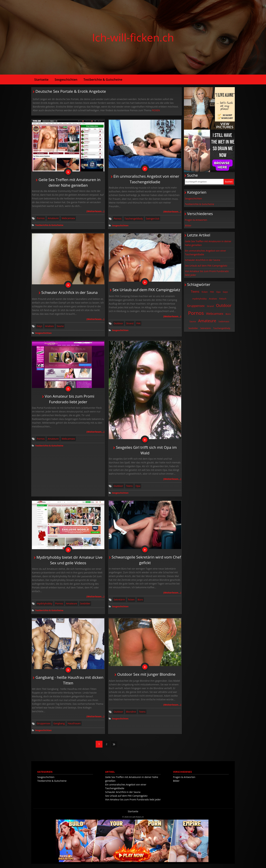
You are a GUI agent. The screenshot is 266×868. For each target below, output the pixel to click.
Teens (129, 488)
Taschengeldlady (134, 219)
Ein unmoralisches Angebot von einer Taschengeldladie (206, 253)
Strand (130, 325)
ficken (131, 603)
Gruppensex (44, 728)
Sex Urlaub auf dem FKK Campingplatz (146, 291)
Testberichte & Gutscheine (103, 79)
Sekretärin (119, 603)
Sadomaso (224, 321)
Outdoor (118, 325)
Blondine (131, 716)
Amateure (53, 219)
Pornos (41, 219)
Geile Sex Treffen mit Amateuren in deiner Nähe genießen (208, 243)
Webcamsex (68, 219)
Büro (140, 603)
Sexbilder (85, 607)
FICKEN (156, 110)
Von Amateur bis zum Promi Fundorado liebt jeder (207, 273)
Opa (138, 488)
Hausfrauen (74, 728)
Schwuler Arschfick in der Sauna (70, 294)
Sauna (60, 328)
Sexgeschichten (66, 79)
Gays (40, 328)
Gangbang (59, 728)
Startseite (41, 79)
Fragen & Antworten (196, 220)
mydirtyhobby (45, 607)
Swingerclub (153, 219)
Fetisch (223, 299)
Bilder (188, 225)
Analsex (49, 328)
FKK (138, 325)
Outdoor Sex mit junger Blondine (146, 679)
